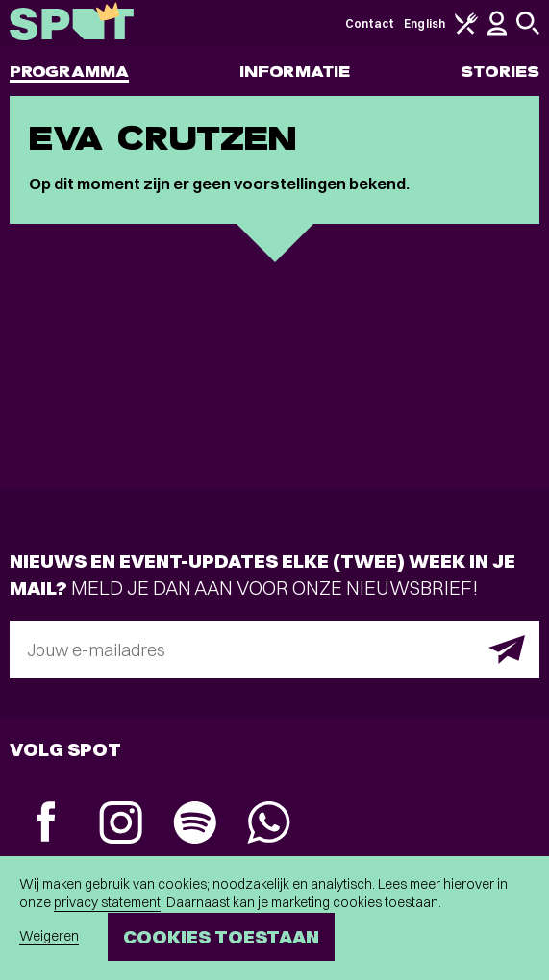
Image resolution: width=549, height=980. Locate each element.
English (424, 24)
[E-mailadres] (274, 649)
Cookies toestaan (221, 936)
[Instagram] (121, 825)
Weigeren (49, 936)
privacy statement (107, 902)
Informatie (295, 72)
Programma (69, 72)
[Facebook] (47, 824)
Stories (500, 72)
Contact (370, 24)
